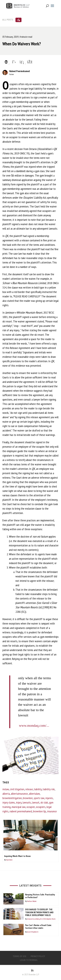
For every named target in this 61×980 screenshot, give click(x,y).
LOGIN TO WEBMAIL (29, 960)
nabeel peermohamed (21, 811)
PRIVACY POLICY (38, 956)
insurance (52, 811)
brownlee (28, 798)
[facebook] (29, 62)
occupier (31, 807)
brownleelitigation (12, 798)
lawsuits (27, 802)
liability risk (49, 789)
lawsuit (36, 802)
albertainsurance (19, 794)
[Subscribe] (18, 20)
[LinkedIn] (32, 971)
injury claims (9, 802)
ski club (44, 802)
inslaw (6, 789)
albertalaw (34, 794)
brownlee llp (40, 811)
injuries (49, 798)
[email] (6, 62)
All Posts (8, 20)
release (29, 789)
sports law (39, 798)
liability (38, 789)
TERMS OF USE (20, 956)
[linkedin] (22, 62)
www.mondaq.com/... (34, 726)
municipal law (19, 807)
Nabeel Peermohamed (19, 71)
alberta (6, 794)
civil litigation (17, 789)
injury (19, 802)
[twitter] (14, 62)
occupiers (41, 807)
